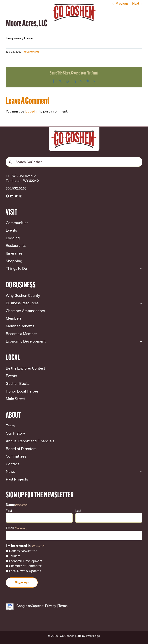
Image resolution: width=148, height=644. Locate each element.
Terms (63, 606)
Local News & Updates (25, 571)
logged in (32, 111)
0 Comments (32, 52)
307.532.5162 (16, 188)
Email (16, 528)
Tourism (15, 556)
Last (78, 511)
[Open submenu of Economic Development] (140, 341)
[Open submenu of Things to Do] (140, 269)
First (9, 511)
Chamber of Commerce (25, 566)
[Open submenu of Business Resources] (140, 303)
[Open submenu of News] (140, 472)
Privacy (51, 606)
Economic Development (26, 561)
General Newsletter (23, 551)
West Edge (93, 636)
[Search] (11, 162)
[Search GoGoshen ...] (74, 162)
